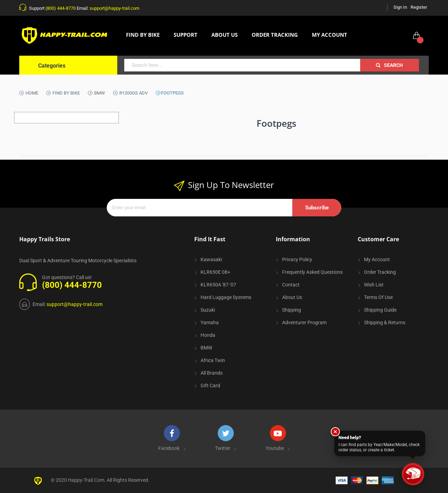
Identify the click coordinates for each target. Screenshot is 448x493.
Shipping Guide (380, 310)
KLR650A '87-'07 (218, 285)
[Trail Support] (413, 474)
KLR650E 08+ (215, 272)
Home (31, 93)
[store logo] (66, 36)
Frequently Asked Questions (312, 272)
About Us (292, 297)
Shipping (292, 310)
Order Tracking (380, 272)
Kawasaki (211, 259)
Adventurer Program (304, 322)
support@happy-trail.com (114, 8)
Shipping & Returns (385, 322)
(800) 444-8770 (61, 8)
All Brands (212, 373)
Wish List (374, 285)
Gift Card (210, 386)
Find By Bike (66, 93)
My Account (377, 259)
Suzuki (208, 310)
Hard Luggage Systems (226, 297)
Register (419, 7)
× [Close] (335, 432)
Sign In (400, 7)
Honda (208, 335)
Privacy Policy (297, 259)
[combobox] (242, 65)
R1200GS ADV (133, 93)
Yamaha (210, 322)
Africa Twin (213, 360)
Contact (291, 285)
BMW (99, 93)
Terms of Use (378, 297)
